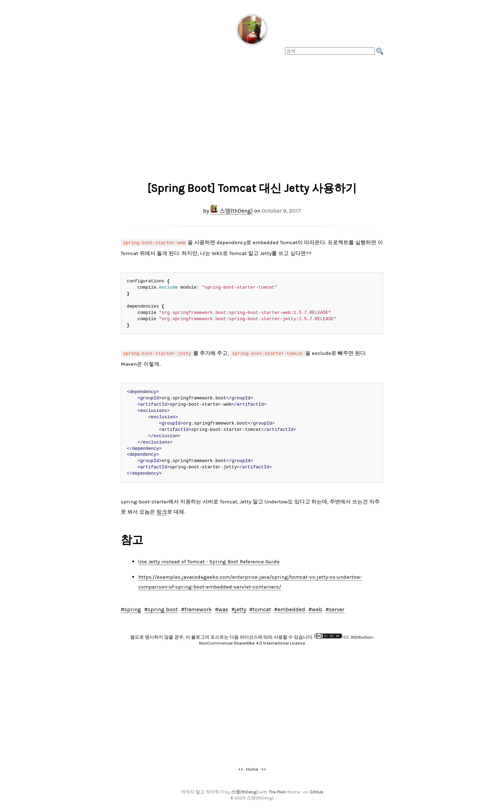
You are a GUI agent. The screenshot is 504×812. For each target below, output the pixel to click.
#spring (131, 608)
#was (222, 608)
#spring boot (161, 608)
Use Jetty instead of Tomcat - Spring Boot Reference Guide (209, 560)
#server (335, 608)
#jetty (239, 608)
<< (241, 768)
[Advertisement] (252, 116)
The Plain (277, 790)
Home (252, 768)
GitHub (316, 790)
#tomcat (260, 608)
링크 (162, 510)
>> (264, 768)
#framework (196, 608)
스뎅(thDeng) (232, 211)
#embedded (290, 608)
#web (315, 608)
